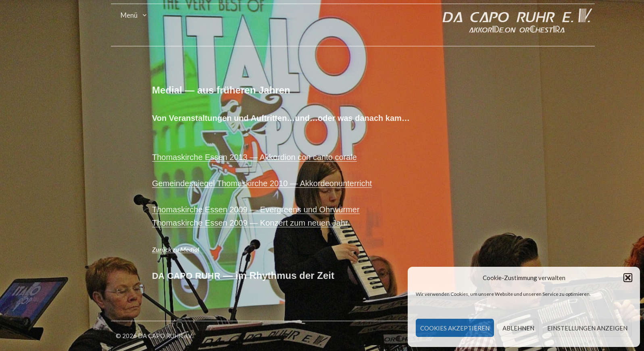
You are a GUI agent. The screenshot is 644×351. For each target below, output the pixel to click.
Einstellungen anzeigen (587, 328)
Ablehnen (518, 328)
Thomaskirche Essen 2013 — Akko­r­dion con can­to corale (261, 157)
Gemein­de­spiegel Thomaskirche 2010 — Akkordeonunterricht (268, 183)
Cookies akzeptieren (455, 328)
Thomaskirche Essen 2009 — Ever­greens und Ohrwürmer (262, 210)
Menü (135, 15)
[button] (628, 278)
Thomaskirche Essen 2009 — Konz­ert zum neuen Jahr (256, 223)
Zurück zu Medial (182, 249)
